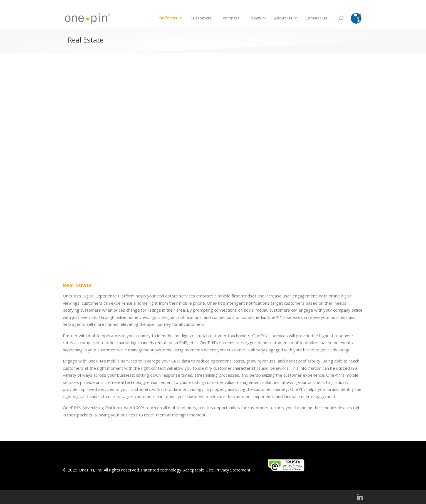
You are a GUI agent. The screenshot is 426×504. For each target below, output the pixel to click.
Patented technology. (162, 470)
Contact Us (316, 18)
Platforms (167, 18)
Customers (201, 18)
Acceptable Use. (198, 470)
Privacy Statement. (233, 470)
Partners (231, 18)
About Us (283, 18)
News (256, 18)
